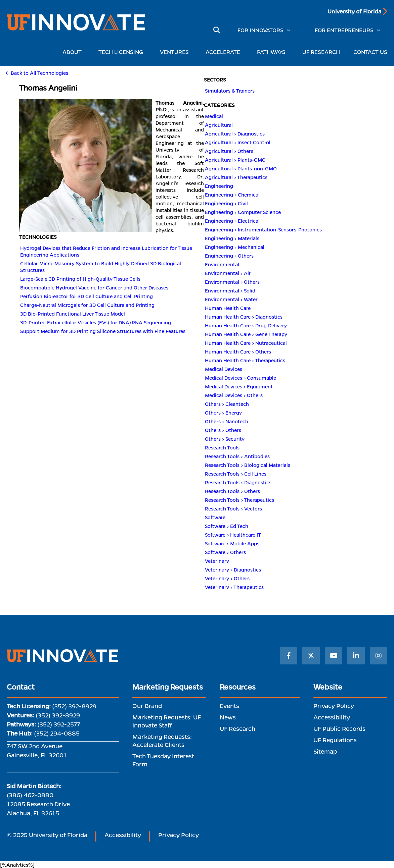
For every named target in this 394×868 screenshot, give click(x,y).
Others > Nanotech (227, 421)
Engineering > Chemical (232, 195)
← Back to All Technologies (37, 73)
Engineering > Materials (232, 238)
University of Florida (354, 11)
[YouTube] (334, 656)
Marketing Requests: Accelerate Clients (162, 741)
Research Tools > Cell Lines (236, 474)
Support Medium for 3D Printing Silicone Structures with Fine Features (103, 331)
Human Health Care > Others (238, 351)
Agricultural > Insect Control (238, 142)
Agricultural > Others (229, 151)
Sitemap (325, 751)
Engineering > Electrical (232, 221)
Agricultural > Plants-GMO (235, 160)
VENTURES (176, 52)
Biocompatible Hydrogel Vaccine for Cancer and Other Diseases (94, 287)
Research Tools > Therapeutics (239, 500)
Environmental (222, 264)
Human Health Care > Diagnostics (244, 317)
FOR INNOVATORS (260, 30)
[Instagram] (379, 656)
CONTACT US (370, 52)
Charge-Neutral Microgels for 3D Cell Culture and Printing (87, 305)
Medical (214, 116)
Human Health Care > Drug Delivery (246, 325)
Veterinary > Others (227, 578)
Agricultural (219, 125)
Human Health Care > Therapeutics (245, 360)
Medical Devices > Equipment (239, 386)
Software (215, 517)
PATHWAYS (273, 52)
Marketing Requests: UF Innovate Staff (167, 721)
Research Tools (222, 447)
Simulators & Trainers (230, 91)
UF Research (237, 728)
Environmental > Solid (230, 290)
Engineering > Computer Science (243, 212)
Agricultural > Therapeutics (236, 177)
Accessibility (332, 717)
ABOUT (74, 52)
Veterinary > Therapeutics (234, 587)
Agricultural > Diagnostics (235, 133)
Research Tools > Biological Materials (248, 465)
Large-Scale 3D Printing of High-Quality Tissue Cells (80, 279)
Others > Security (225, 439)
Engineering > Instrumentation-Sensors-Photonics (263, 229)
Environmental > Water (231, 299)
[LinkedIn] (356, 656)
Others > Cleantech (227, 404)
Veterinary (217, 561)
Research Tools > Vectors (233, 508)
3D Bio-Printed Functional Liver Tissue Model (73, 314)
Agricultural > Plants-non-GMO (241, 168)
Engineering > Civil (226, 203)
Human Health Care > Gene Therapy (246, 334)
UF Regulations (335, 740)
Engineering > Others (229, 256)
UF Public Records (339, 728)
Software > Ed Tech (227, 526)
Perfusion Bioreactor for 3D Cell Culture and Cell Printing (86, 296)
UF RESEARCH (321, 52)
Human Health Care (228, 308)
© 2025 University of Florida (47, 835)
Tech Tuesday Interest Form (163, 760)
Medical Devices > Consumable (240, 378)
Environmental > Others (232, 282)
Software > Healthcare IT (233, 535)
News (228, 717)
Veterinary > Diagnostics (233, 569)
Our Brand (147, 706)
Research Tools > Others (232, 491)
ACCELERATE (225, 52)
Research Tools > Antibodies (237, 456)
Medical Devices (224, 369)
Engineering (219, 186)
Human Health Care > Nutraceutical (246, 343)
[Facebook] (289, 656)
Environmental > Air (228, 273)
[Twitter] (311, 656)
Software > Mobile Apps (232, 543)
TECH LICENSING (122, 52)
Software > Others (225, 552)
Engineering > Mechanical (235, 247)
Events (229, 706)
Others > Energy (223, 413)
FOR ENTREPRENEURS (344, 30)
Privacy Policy (334, 706)
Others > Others (223, 430)
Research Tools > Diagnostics (238, 482)
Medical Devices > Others (234, 395)
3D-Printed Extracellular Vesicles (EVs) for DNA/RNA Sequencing (96, 322)
